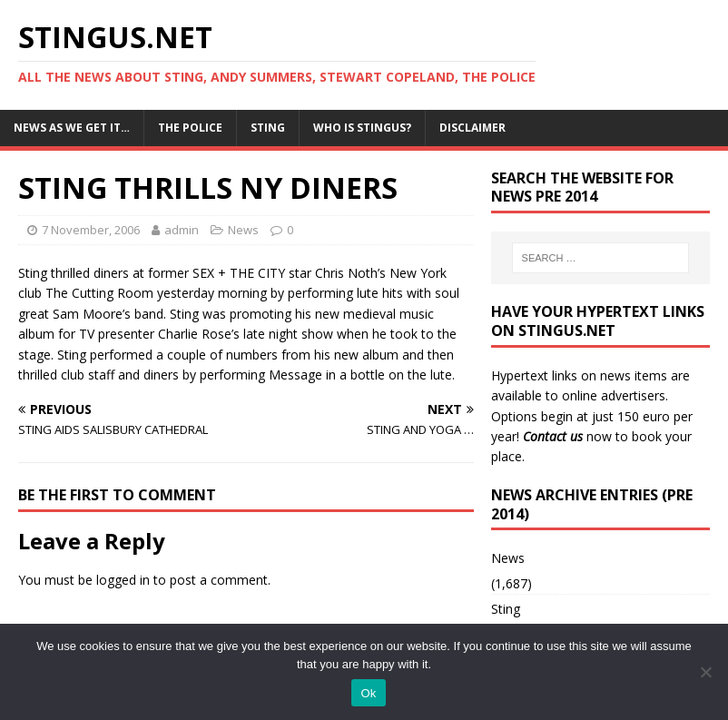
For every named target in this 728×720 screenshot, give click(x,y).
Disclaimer (472, 128)
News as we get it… (72, 128)
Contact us (553, 436)
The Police (190, 128)
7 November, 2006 (91, 230)
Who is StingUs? (362, 128)
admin (182, 230)
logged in (123, 580)
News (243, 230)
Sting (268, 128)
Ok (368, 693)
